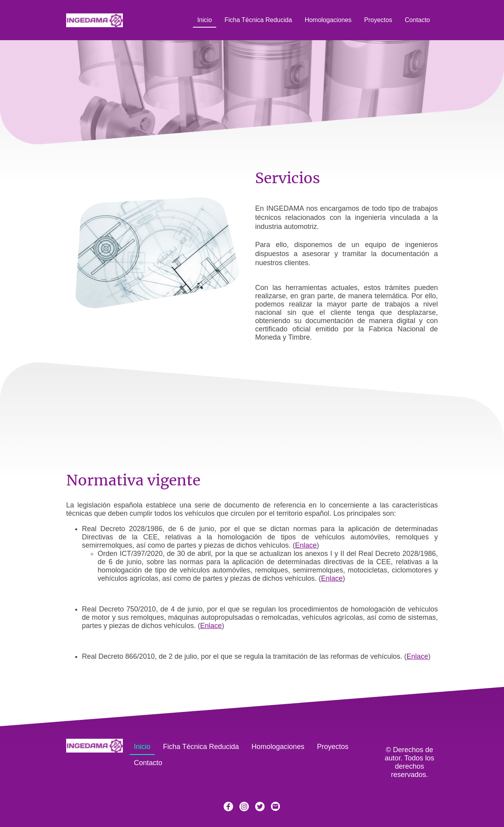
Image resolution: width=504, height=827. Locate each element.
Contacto (417, 20)
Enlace (306, 545)
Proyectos (378, 20)
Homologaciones (328, 20)
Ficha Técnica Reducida (258, 20)
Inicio (205, 20)
